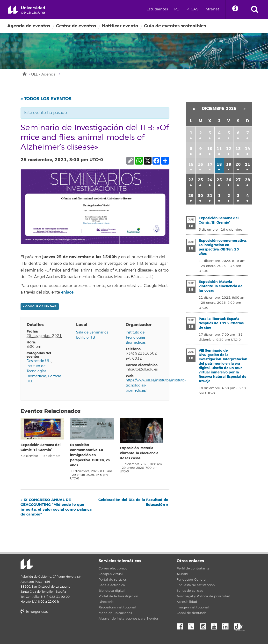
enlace (67, 292)
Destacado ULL (39, 361)
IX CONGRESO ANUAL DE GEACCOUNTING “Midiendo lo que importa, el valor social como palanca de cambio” (56, 507)
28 (247, 180)
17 (210, 164)
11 (219, 149)
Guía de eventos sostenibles (175, 26)
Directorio (106, 602)
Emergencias (34, 612)
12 (229, 149)
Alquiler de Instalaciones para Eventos (129, 619)
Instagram (204, 625)
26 (229, 180)
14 (247, 149)
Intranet (212, 9)
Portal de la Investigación (118, 596)
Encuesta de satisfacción (196, 585)
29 (191, 196)
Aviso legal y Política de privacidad (203, 596)
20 (238, 164)
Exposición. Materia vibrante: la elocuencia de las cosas (139, 453)
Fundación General (192, 580)
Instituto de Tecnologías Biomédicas (36, 371)
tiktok (239, 625)
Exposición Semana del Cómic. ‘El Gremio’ (219, 220)
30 (200, 196)
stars (57, 628)
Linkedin (227, 625)
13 (238, 149)
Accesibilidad (187, 602)
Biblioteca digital (112, 591)
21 (247, 164)
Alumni (182, 574)
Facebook (182, 625)
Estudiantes (157, 9)
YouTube (216, 625)
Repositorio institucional (117, 607)
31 (210, 196)
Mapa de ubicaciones (115, 613)
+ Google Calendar (40, 307)
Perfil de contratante (193, 568)
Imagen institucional (193, 607)
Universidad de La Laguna (27, 10)
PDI (177, 9)
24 (210, 180)
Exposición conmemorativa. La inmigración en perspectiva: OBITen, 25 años (90, 455)
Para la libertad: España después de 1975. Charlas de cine (221, 323)
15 (191, 164)
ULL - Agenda (43, 74)
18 (219, 164)
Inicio (24, 73)
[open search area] (255, 10)
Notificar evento (120, 26)
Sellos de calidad (190, 591)
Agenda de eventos (29, 26)
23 (200, 180)
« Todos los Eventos (46, 99)
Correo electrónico (113, 568)
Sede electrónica (112, 585)
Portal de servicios (113, 580)
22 (191, 180)
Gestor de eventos (76, 26)
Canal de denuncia (192, 613)
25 (219, 180)
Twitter (193, 625)
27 (238, 180)
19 (229, 164)
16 (200, 164)
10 (210, 149)
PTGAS (192, 9)
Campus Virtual (111, 574)
